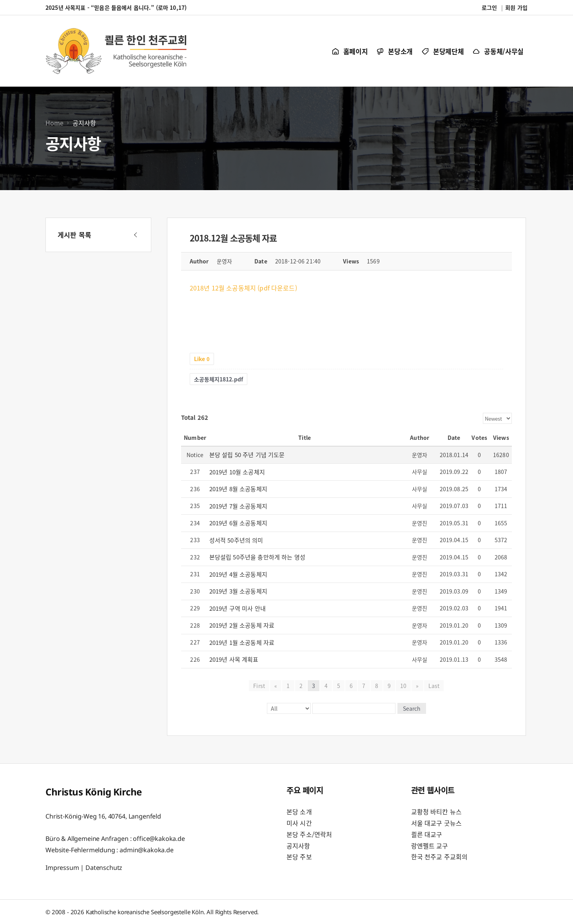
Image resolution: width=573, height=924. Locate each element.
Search (411, 708)
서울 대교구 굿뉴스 (437, 823)
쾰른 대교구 (427, 834)
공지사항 (298, 846)
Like (202, 359)
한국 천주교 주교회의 (440, 857)
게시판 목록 (74, 235)
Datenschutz (104, 868)
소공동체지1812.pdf (219, 379)
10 (403, 686)
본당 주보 (299, 857)
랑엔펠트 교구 (430, 846)
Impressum (62, 868)
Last (434, 686)
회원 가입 (516, 7)
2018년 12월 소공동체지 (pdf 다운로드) (243, 288)
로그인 (489, 7)
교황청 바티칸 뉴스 (437, 811)
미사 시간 (299, 823)
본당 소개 (299, 811)
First (259, 686)
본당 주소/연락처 (309, 834)
